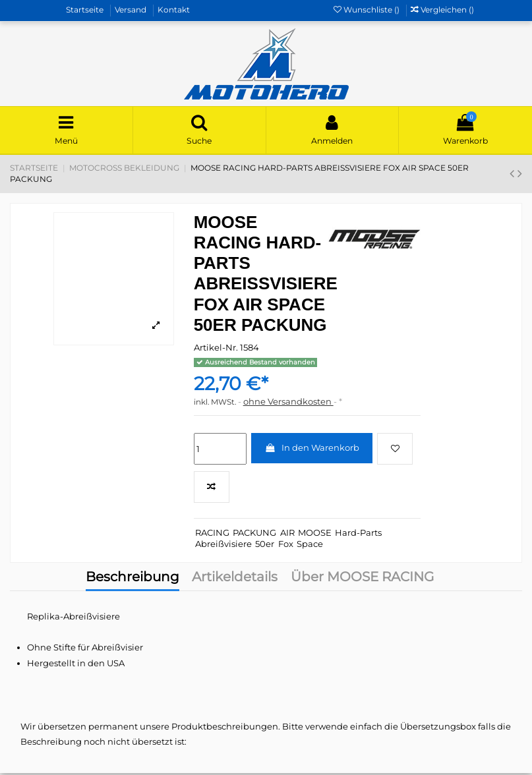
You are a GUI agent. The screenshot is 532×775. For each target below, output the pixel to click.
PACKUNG (254, 534)
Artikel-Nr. (216, 349)
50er (265, 545)
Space (310, 545)
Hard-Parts (358, 534)
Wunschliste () (368, 10)
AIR (287, 534)
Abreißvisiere (223, 545)
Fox (286, 545)
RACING (212, 534)
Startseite (86, 10)
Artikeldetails (235, 580)
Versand (132, 10)
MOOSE (315, 534)
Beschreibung (133, 580)
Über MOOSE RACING (362, 580)
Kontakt (174, 10)
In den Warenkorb (312, 449)
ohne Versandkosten (288, 403)
